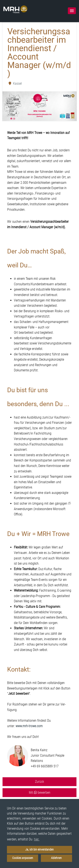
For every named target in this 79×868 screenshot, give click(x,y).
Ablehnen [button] (56, 858)
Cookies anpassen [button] (23, 858)
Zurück (39, 782)
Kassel (15, 83)
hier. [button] (37, 839)
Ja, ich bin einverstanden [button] (39, 850)
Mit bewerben (40, 793)
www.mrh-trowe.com (29, 726)
